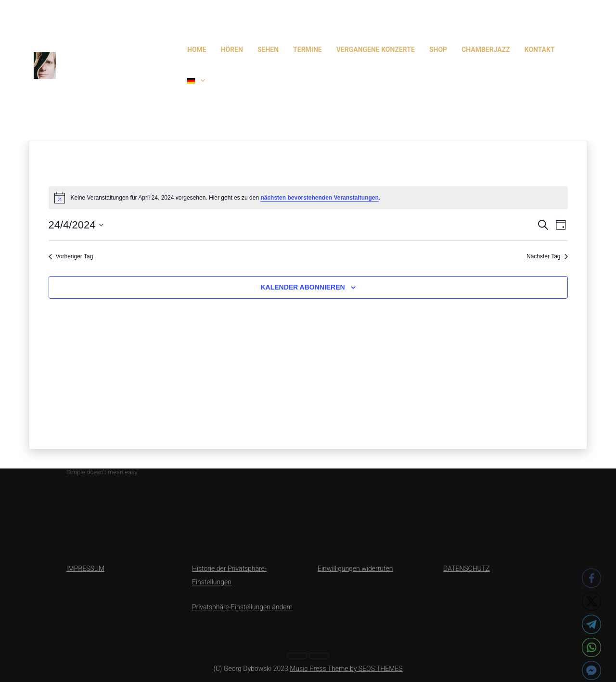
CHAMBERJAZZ (486, 50)
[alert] (308, 198)
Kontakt (540, 50)
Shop (438, 50)
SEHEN (268, 50)
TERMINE (308, 50)
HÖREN (232, 50)
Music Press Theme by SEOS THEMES (346, 669)
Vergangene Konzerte (376, 50)
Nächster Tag (547, 256)
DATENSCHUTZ (466, 568)
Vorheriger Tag (71, 256)
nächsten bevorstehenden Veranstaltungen (319, 198)
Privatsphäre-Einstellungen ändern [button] (242, 607)
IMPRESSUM (85, 568)
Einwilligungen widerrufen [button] (355, 568)
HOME (197, 50)
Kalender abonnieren (302, 287)
